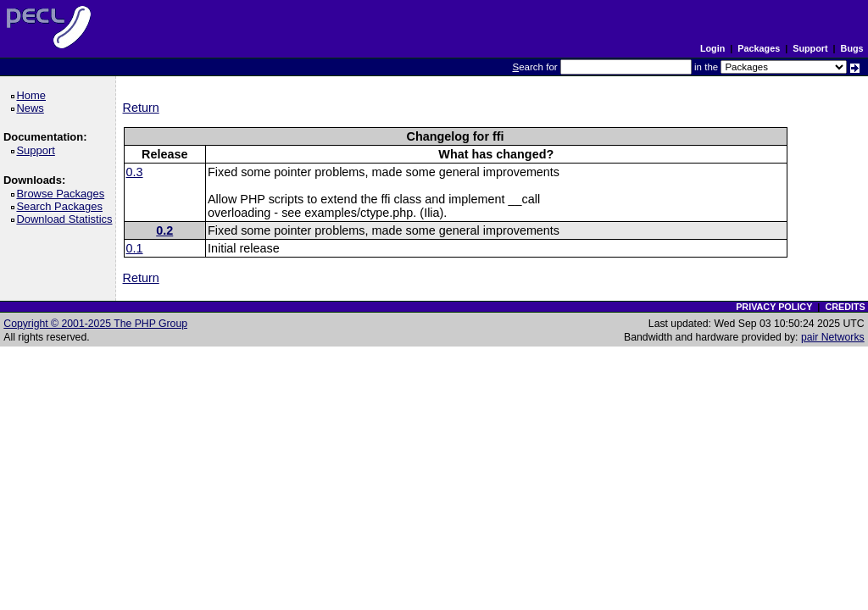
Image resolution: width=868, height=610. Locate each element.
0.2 (164, 230)
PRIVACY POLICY (774, 307)
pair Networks (833, 337)
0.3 (135, 172)
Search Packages (62, 206)
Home (33, 95)
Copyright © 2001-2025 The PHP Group (95, 324)
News (33, 108)
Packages (759, 48)
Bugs (852, 48)
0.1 (135, 248)
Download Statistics (67, 219)
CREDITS (845, 307)
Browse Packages (63, 194)
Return (141, 108)
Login (712, 48)
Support (810, 48)
